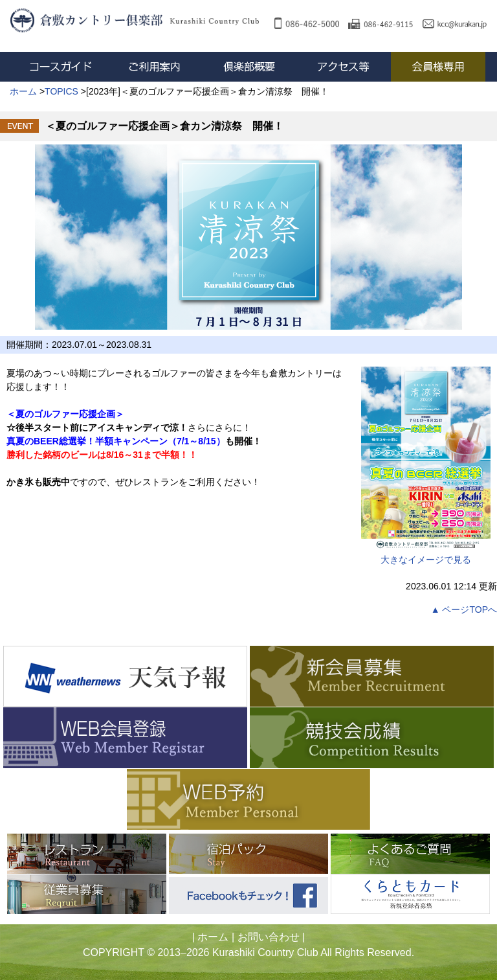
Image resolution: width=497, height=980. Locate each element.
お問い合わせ (269, 937)
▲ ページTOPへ (464, 610)
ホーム (213, 937)
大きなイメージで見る (426, 466)
